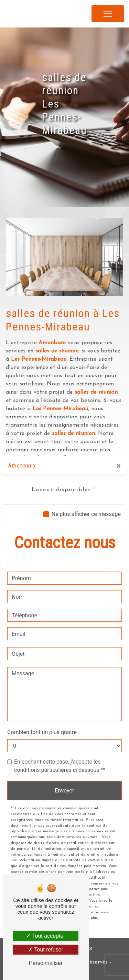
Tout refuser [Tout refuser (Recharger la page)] (46, 950)
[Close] (119, 466)
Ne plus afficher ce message (86, 514)
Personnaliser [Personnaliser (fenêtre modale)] (46, 963)
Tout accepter (46, 936)
